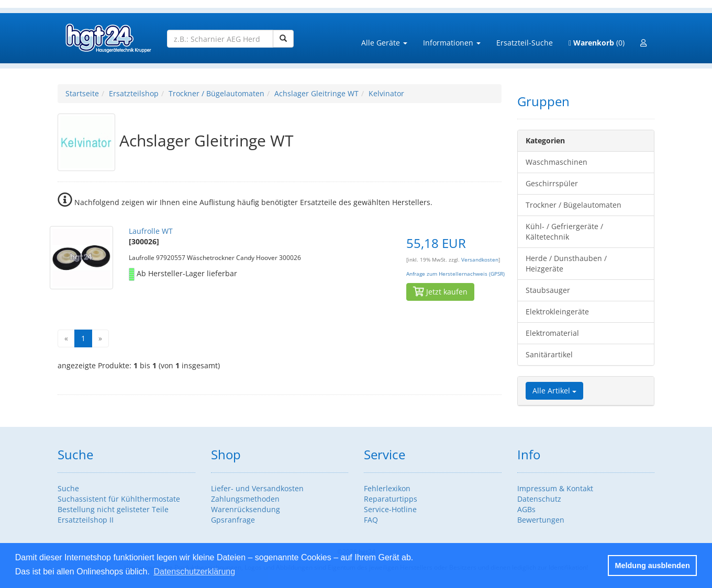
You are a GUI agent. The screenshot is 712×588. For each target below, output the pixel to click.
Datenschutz (539, 499)
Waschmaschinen (557, 162)
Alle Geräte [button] (384, 43)
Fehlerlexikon (387, 488)
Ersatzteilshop (134, 93)
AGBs (526, 509)
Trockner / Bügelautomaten (216, 93)
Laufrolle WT (151, 231)
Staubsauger (548, 290)
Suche (68, 488)
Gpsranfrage (233, 520)
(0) (597, 43)
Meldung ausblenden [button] (653, 566)
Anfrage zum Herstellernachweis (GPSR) (455, 274)
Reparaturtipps (391, 499)
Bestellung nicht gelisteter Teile (113, 509)
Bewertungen (541, 520)
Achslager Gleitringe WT (316, 93)
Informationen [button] (452, 43)
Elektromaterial (552, 333)
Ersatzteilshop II (86, 520)
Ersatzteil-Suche (525, 43)
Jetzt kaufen (440, 292)
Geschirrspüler (552, 183)
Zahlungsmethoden (245, 499)
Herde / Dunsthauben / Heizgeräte (566, 263)
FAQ (371, 520)
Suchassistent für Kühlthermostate (119, 499)
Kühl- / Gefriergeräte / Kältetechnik (564, 231)
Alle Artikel (554, 391)
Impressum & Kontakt (555, 488)
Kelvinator (386, 93)
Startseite (82, 93)
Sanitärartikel (549, 354)
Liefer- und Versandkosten (257, 488)
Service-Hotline (390, 509)
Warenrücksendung (246, 509)
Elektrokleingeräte (557, 312)
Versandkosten (480, 260)
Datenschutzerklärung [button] (194, 572)
